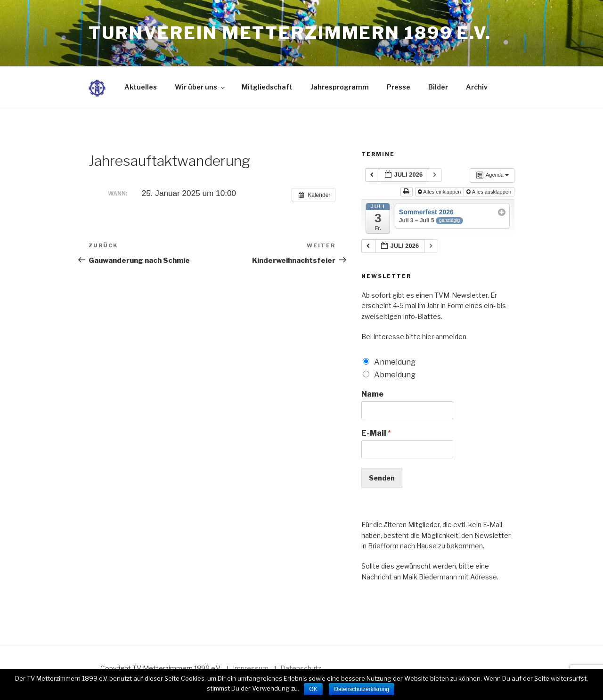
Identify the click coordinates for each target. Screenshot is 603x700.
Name (372, 394)
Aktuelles (141, 87)
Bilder (438, 87)
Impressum (251, 668)
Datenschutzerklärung (362, 689)
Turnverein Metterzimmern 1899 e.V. (290, 33)
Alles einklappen (440, 192)
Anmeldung (395, 362)
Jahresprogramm (340, 87)
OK (313, 689)
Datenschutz (301, 668)
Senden (382, 478)
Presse (399, 87)
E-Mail (376, 433)
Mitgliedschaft (267, 87)
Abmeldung (395, 375)
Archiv (477, 87)
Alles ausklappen (489, 192)
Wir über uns (200, 87)
